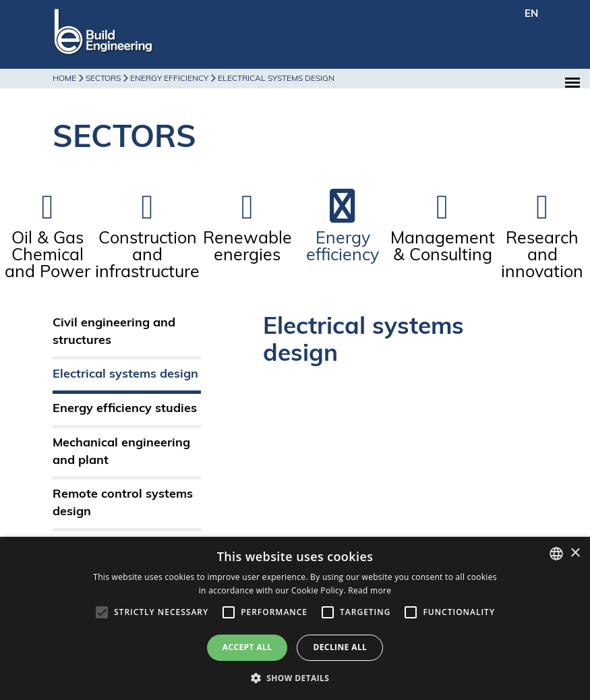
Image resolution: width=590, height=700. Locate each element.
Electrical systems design (125, 375)
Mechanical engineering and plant (121, 452)
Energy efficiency (343, 247)
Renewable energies (247, 247)
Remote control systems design (123, 503)
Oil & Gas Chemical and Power (48, 256)
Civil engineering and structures (114, 332)
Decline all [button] (340, 647)
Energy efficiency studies (125, 409)
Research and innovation (542, 256)
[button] (295, 677)
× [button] (575, 553)
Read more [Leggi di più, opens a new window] (370, 590)
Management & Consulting (443, 247)
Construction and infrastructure (147, 256)
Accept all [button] (247, 647)
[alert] (295, 618)
